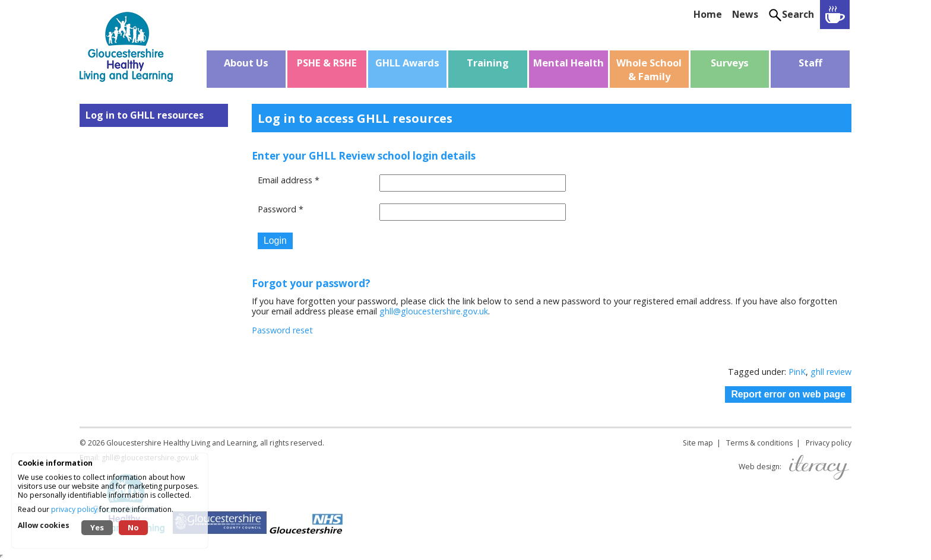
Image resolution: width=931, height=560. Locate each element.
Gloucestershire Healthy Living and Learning (181, 443)
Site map (698, 443)
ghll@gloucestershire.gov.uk (434, 311)
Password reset (282, 330)
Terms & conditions (759, 443)
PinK (797, 372)
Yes (97, 527)
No (133, 527)
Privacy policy (829, 443)
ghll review (831, 372)
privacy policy (74, 509)
